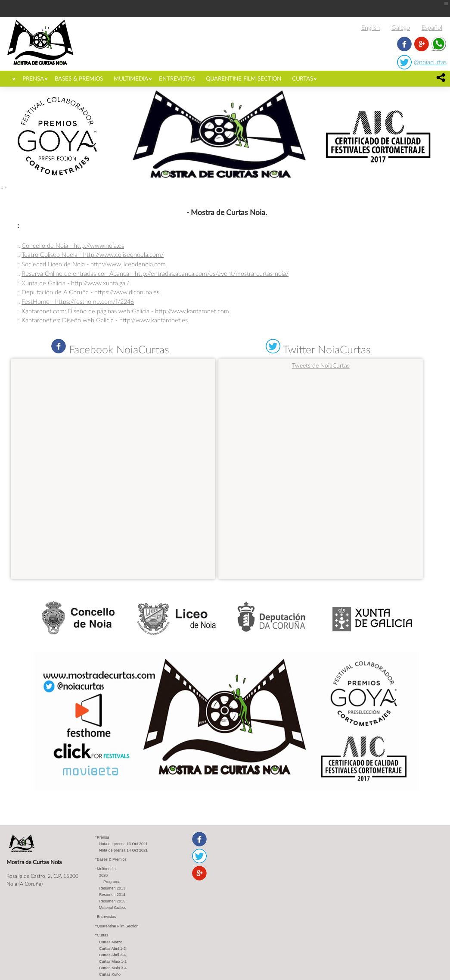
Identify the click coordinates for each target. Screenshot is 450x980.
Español (432, 27)
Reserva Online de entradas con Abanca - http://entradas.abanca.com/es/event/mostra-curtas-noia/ (155, 273)
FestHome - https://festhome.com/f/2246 (78, 301)
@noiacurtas (430, 62)
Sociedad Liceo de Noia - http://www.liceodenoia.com (94, 264)
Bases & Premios (79, 78)
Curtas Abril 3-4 (112, 955)
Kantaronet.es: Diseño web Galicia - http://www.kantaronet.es (105, 320)
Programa (112, 882)
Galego (401, 27)
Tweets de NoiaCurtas (321, 365)
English (371, 27)
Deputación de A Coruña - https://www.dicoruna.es (90, 292)
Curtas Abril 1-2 (112, 949)
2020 (103, 875)
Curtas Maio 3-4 (113, 968)
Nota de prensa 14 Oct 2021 (123, 850)
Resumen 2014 (112, 895)
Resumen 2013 (112, 888)
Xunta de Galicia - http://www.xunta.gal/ (75, 283)
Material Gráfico (113, 908)
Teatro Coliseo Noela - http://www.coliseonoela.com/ (93, 254)
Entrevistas (177, 78)
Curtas (303, 78)
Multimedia (131, 78)
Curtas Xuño (110, 974)
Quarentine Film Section (244, 78)
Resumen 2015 (112, 901)
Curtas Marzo (111, 942)
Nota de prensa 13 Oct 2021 (123, 844)
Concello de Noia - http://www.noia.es (73, 245)
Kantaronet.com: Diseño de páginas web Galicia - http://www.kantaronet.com (125, 311)
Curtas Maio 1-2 (113, 961)
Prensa (33, 78)
